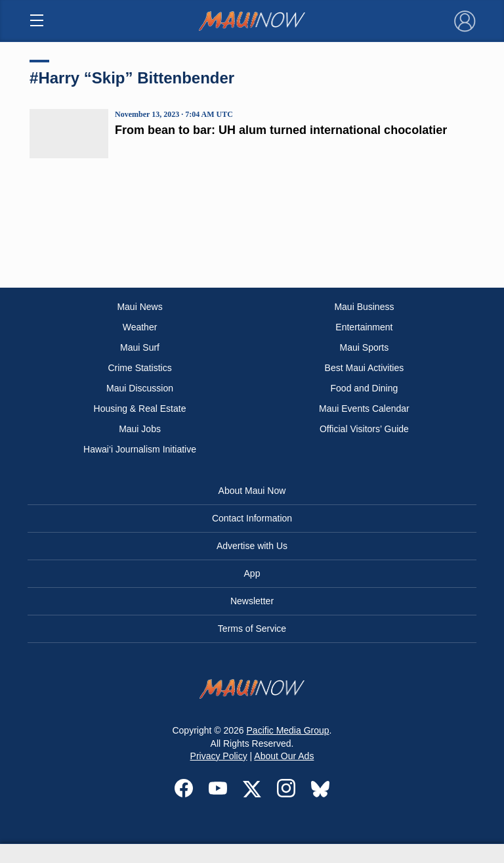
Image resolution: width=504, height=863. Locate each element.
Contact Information (252, 518)
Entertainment (364, 327)
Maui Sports (365, 347)
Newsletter (252, 601)
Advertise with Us (252, 546)
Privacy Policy (219, 756)
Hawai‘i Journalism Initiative (140, 449)
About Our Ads (284, 756)
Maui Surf (140, 347)
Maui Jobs (140, 429)
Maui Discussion (140, 388)
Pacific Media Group (288, 730)
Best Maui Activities (365, 368)
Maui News (139, 307)
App (252, 573)
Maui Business (364, 307)
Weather (140, 327)
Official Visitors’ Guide (364, 429)
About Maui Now (252, 491)
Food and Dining (365, 388)
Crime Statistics (139, 368)
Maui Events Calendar (364, 409)
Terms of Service (252, 629)
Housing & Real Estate (140, 409)
